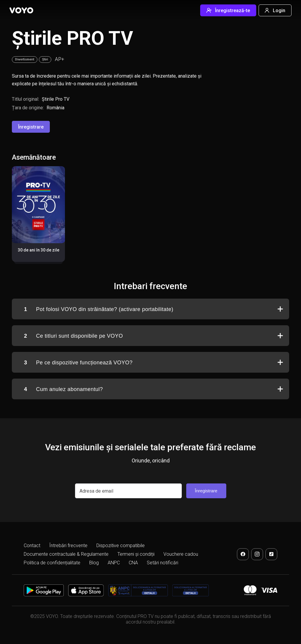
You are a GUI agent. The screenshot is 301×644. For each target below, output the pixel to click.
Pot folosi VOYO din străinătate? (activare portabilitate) (99, 309)
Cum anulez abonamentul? (63, 389)
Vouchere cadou (181, 554)
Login (275, 11)
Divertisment (25, 59)
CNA (133, 563)
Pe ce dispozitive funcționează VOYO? (79, 363)
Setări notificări (163, 563)
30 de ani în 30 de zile (39, 250)
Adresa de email (96, 491)
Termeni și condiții (136, 554)
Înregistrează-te (228, 11)
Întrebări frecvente (68, 546)
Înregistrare (31, 127)
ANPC (114, 563)
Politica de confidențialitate (52, 563)
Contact (32, 546)
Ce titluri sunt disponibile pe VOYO (73, 336)
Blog (94, 563)
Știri (45, 59)
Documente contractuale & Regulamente (66, 554)
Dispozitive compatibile (121, 546)
